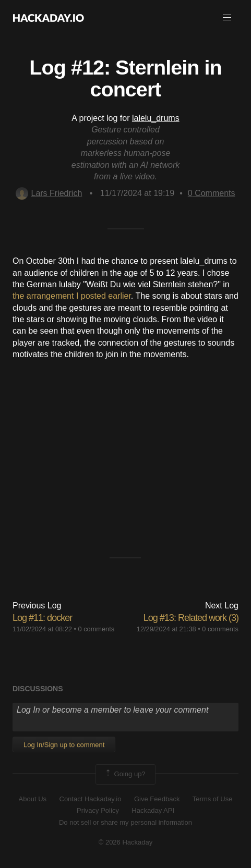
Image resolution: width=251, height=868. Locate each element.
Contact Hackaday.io (91, 799)
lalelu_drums (156, 118)
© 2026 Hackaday (126, 842)
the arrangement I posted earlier (72, 296)
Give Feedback (157, 799)
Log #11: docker (42, 618)
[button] (227, 18)
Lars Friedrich (49, 193)
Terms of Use (213, 799)
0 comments (97, 629)
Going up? (125, 774)
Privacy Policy (98, 810)
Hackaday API (153, 810)
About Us (33, 799)
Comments (212, 193)
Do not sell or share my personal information (125, 822)
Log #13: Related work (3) (191, 618)
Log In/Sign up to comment (64, 745)
